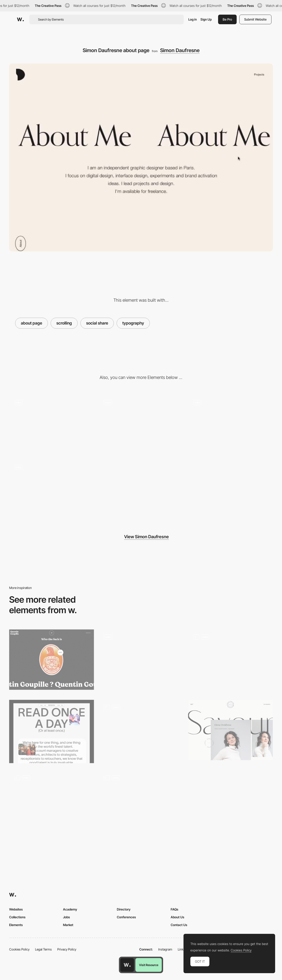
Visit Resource (149, 965)
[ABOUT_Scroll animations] (141, 732)
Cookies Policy (19, 949)
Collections (17, 917)
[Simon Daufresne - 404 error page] (141, 425)
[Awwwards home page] (127, 965)
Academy (70, 909)
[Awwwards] (20, 19)
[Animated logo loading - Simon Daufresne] (52, 490)
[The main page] (230, 661)
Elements (16, 925)
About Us (177, 917)
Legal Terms (43, 949)
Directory (124, 909)
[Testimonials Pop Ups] (141, 658)
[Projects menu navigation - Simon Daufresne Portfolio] (230, 425)
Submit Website (255, 19)
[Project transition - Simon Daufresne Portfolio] (52, 425)
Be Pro (227, 19)
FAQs (174, 909)
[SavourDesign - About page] (230, 730)
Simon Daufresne (180, 50)
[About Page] (141, 802)
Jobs (66, 917)
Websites (16, 909)
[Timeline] (52, 802)
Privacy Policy (67, 949)
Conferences (126, 917)
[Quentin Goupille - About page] (52, 660)
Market (68, 925)
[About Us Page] (52, 732)
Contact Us (179, 925)
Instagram (165, 949)
